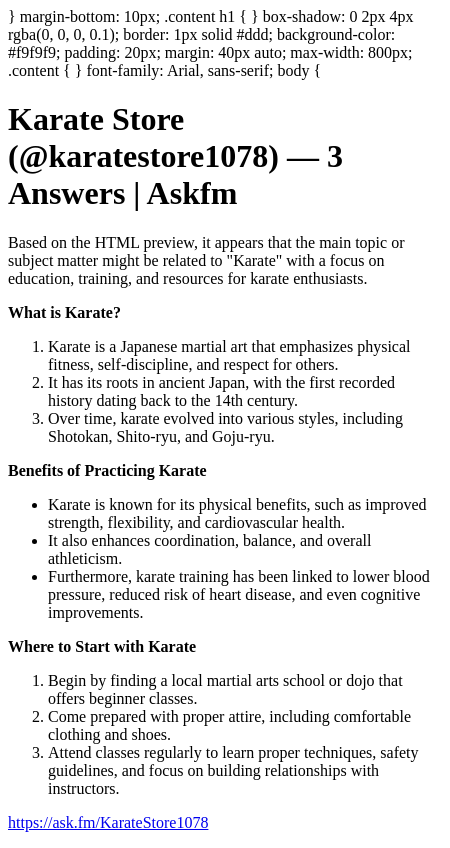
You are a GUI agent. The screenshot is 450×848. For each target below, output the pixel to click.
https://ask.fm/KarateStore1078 (108, 822)
